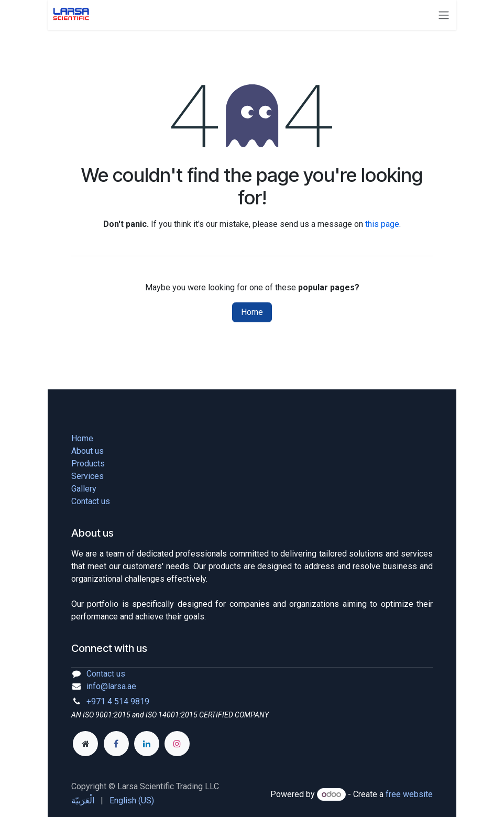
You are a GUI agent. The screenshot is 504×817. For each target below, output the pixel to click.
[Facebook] (116, 744)
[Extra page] (85, 744)
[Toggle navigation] (446, 15)
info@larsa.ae (111, 686)
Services (87, 476)
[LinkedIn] (147, 744)
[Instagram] (177, 744)
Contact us (91, 501)
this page (382, 224)
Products (88, 464)
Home (252, 312)
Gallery (84, 489)
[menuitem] (83, 801)
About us (87, 451)
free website (409, 794)
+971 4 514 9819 (118, 701)
